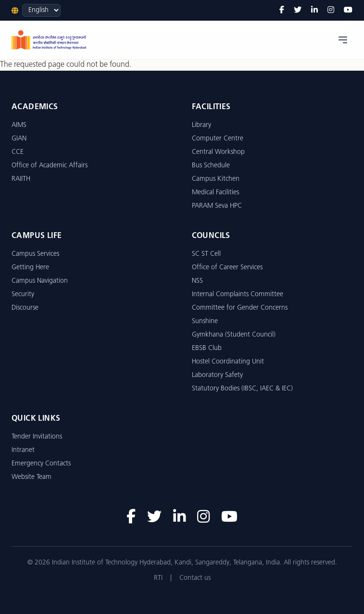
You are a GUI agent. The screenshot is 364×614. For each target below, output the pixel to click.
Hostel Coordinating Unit (228, 362)
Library (201, 125)
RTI (158, 578)
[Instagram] (331, 11)
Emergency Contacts (41, 464)
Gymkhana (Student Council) (234, 335)
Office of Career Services (227, 268)
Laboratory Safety (217, 375)
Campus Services (35, 254)
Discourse (25, 308)
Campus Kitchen (216, 179)
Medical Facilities (215, 193)
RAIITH (21, 179)
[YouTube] (348, 11)
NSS (197, 281)
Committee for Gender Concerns (240, 308)
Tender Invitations (37, 437)
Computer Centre (218, 139)
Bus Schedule (211, 166)
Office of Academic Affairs (50, 166)
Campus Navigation (40, 281)
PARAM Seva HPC (217, 206)
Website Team (31, 477)
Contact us (195, 578)
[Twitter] (298, 11)
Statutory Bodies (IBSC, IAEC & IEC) (242, 389)
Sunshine (205, 321)
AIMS (19, 125)
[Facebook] (282, 11)
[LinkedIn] (314, 11)
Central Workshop (218, 152)
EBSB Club (207, 348)
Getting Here (30, 268)
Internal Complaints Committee (238, 294)
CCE (18, 152)
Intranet (23, 450)
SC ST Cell (206, 254)
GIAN (19, 139)
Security (23, 294)
